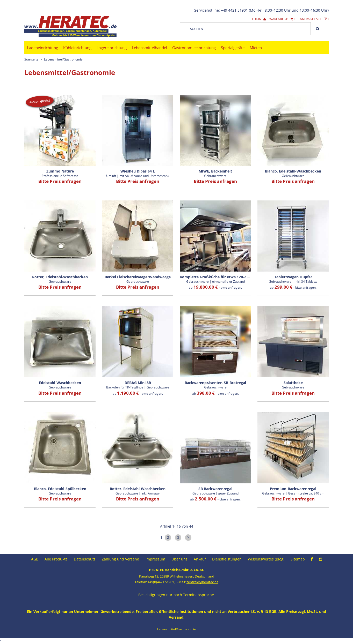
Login (259, 19)
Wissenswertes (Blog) (266, 559)
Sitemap (298, 559)
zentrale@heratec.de (202, 582)
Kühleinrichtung (77, 48)
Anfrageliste (314, 19)
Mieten (256, 48)
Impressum (155, 559)
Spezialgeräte (233, 48)
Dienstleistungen (227, 559)
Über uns (179, 559)
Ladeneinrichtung (42, 48)
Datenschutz (85, 559)
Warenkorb (283, 19)
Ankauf (200, 559)
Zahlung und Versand (121, 559)
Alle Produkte (56, 559)
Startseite (31, 59)
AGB (35, 559)
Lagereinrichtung (112, 48)
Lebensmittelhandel (149, 48)
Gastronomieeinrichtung (194, 48)
